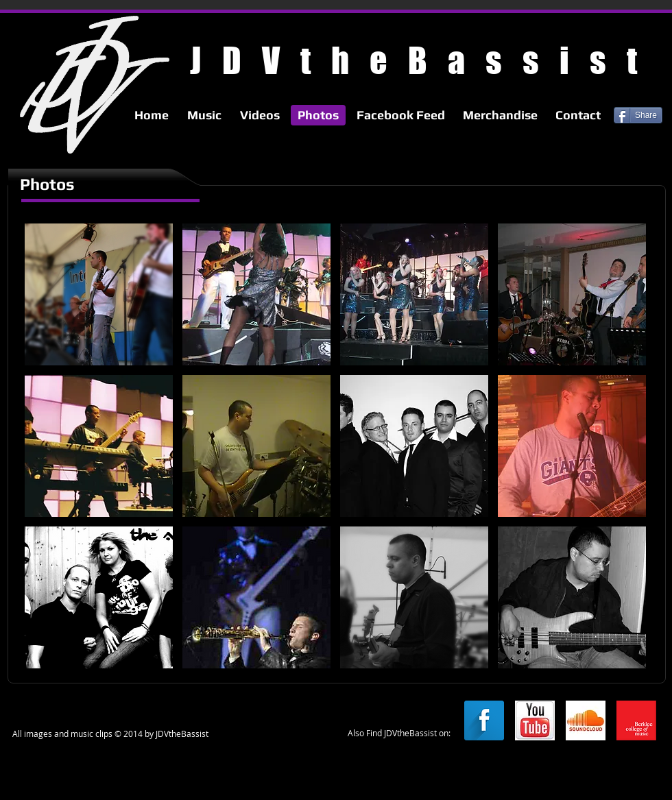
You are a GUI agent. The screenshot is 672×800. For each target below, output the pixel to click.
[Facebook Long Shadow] (484, 720)
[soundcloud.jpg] (586, 720)
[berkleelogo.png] (636, 720)
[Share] (638, 115)
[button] (99, 294)
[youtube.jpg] (535, 720)
